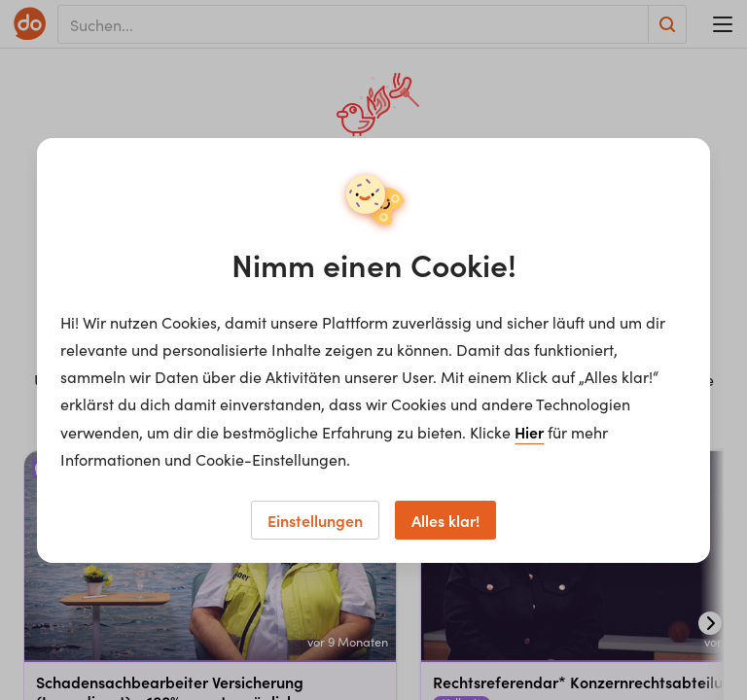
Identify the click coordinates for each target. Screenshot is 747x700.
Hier (529, 432)
